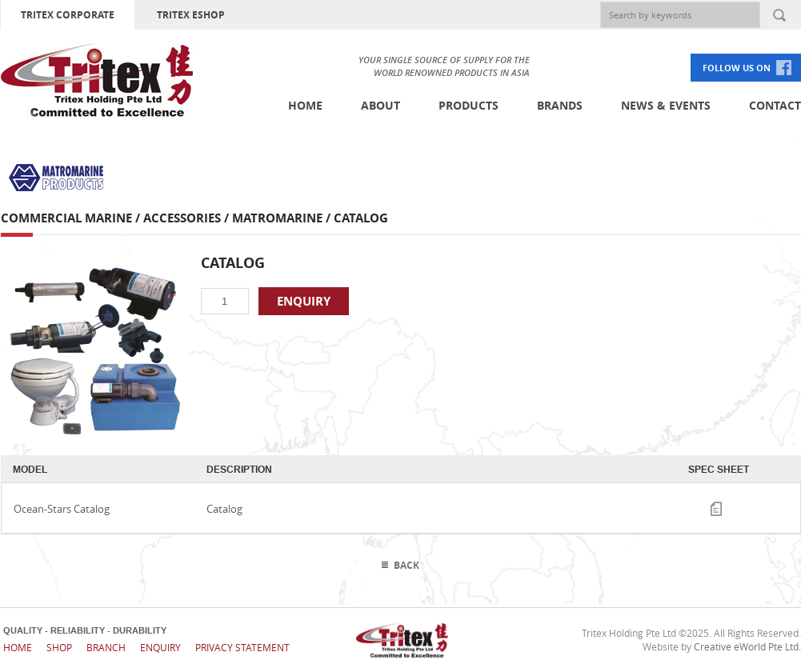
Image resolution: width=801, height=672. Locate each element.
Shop (59, 647)
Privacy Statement (242, 647)
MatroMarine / (283, 218)
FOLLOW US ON (737, 68)
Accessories (182, 218)
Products (469, 105)
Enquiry (160, 647)
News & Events (666, 105)
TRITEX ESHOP (191, 15)
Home (305, 105)
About (380, 105)
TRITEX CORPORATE (68, 15)
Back (407, 565)
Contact (775, 105)
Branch (106, 647)
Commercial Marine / (72, 218)
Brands (560, 105)
